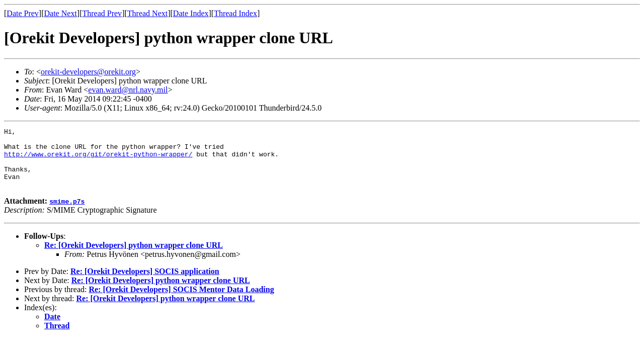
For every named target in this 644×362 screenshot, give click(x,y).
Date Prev (23, 13)
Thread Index (235, 13)
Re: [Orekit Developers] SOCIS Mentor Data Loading (181, 301)
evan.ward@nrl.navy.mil (128, 90)
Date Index (191, 13)
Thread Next (147, 13)
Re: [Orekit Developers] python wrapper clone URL (134, 257)
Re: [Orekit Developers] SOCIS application (145, 283)
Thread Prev (102, 13)
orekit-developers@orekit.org (88, 72)
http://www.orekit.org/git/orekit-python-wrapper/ (98, 160)
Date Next (61, 13)
